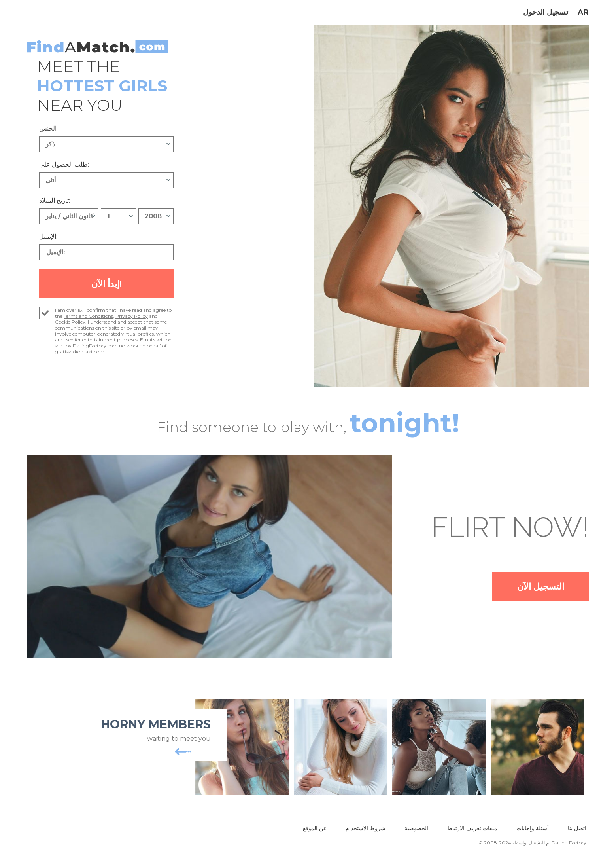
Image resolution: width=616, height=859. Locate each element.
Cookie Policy (70, 323)
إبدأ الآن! (107, 284)
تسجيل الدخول (546, 12)
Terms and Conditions (88, 318)
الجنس (48, 128)
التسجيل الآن (532, 588)
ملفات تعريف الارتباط (472, 830)
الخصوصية (416, 830)
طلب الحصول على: (64, 164)
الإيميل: (48, 236)
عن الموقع (315, 830)
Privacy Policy (132, 318)
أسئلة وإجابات (533, 830)
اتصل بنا (577, 830)
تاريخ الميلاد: (55, 200)
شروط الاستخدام (366, 830)
